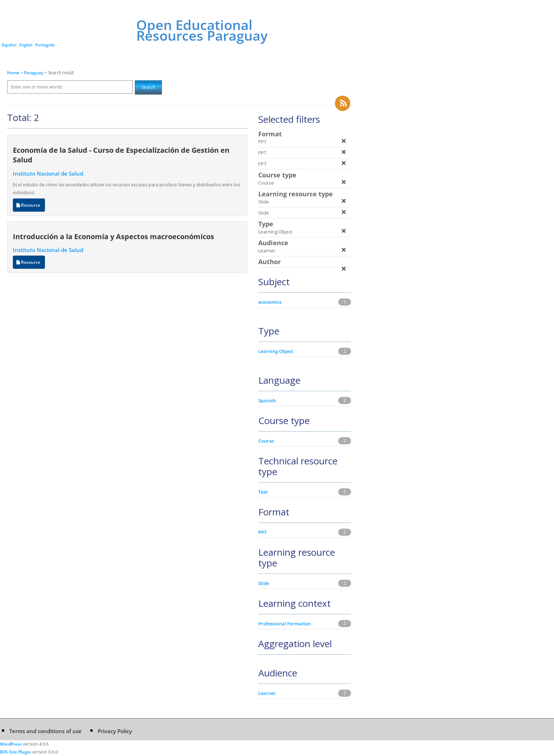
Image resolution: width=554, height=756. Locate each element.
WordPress (11, 744)
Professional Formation (284, 624)
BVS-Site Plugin (16, 752)
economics (270, 302)
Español (9, 45)
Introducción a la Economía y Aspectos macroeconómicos (113, 236)
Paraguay (34, 73)
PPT (262, 532)
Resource (29, 205)
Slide (264, 583)
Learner (267, 693)
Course (266, 441)
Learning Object (276, 351)
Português (45, 45)
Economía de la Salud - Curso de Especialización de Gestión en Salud (121, 155)
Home (13, 73)
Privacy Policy (115, 731)
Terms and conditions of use (45, 731)
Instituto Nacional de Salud (48, 173)
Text (263, 492)
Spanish (267, 400)
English (26, 45)
